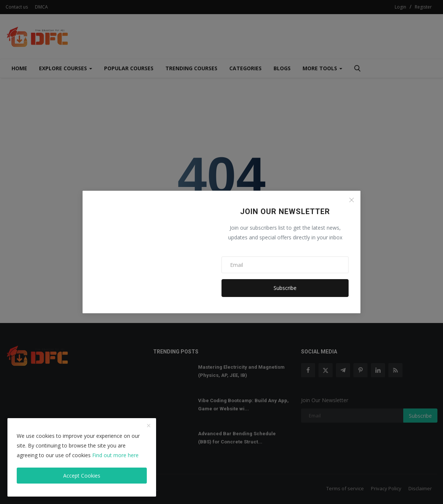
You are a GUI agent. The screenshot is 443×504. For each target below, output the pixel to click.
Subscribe (285, 288)
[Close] (352, 200)
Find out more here (115, 455)
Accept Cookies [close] (82, 476)
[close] (149, 426)
